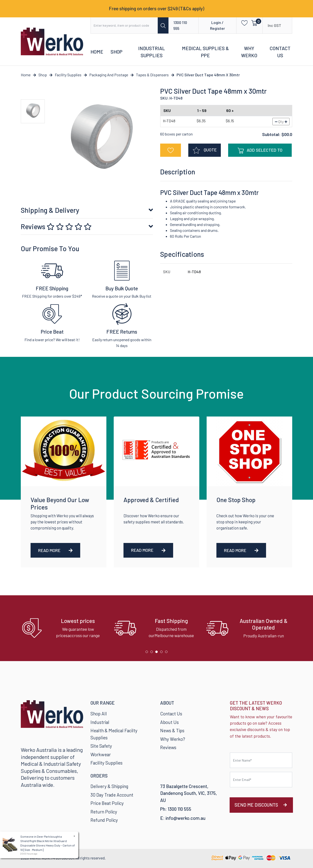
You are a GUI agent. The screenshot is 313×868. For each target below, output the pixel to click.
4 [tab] (163, 653)
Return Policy (104, 812)
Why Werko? (173, 739)
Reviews (56, 226)
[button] (243, 23)
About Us (169, 722)
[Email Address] (261, 780)
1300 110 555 (180, 25)
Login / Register (218, 25)
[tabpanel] (64, 628)
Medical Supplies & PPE (205, 52)
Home (97, 52)
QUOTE (205, 150)
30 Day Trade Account (112, 795)
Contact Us (280, 52)
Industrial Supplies (152, 52)
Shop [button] (117, 52)
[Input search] (124, 25)
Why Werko (249, 52)
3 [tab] (158, 653)
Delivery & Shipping (109, 786)
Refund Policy (104, 820)
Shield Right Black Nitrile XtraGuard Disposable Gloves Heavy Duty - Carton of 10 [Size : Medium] (47, 845)
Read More (55, 550)
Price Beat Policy (107, 803)
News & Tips (172, 730)
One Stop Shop (236, 500)
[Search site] (163, 25)
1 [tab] (148, 653)
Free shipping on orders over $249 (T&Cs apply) (156, 8)
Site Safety (101, 746)
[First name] (261, 760)
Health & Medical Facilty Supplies (114, 734)
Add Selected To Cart (260, 152)
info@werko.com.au (185, 818)
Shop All (99, 714)
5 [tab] (168, 653)
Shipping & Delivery (50, 210)
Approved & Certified (151, 500)
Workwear (101, 754)
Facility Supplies (106, 763)
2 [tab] (153, 653)
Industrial (100, 722)
